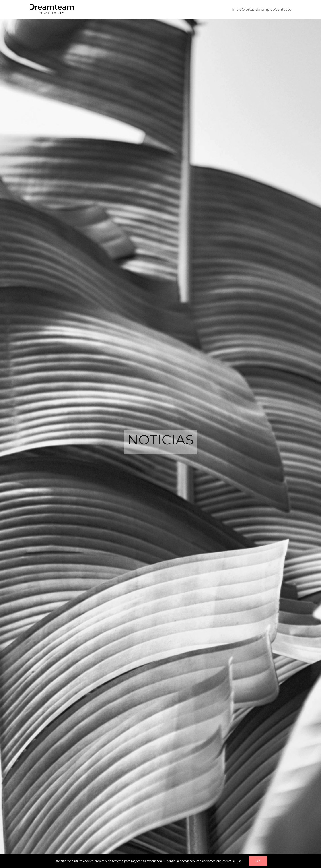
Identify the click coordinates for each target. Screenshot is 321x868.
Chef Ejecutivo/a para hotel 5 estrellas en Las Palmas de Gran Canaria (237, 243)
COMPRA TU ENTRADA (239, 438)
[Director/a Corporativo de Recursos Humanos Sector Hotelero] (181, 198)
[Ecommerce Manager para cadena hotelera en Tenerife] (181, 293)
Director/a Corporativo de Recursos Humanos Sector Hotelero (234, 195)
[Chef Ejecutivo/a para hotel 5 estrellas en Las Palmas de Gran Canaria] (181, 246)
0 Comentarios (234, 208)
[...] (246, 221)
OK (258, 861)
